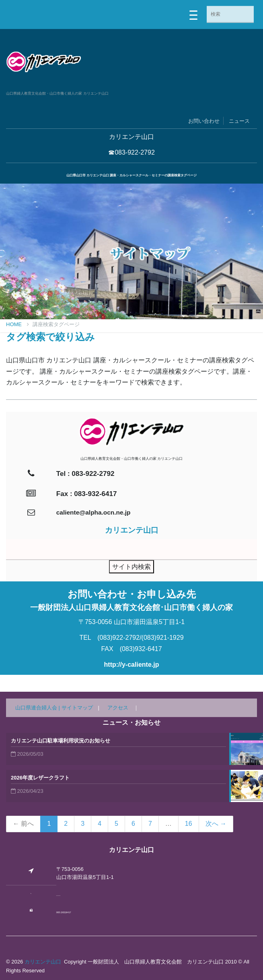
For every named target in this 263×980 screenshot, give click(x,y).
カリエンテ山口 (43, 962)
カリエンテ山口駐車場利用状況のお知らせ (61, 741)
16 (189, 824)
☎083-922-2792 (131, 152)
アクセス (118, 708)
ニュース (239, 121)
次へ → (216, 824)
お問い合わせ (204, 121)
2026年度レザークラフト (40, 778)
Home (17, 324)
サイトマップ (77, 708)
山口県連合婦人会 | (38, 708)
